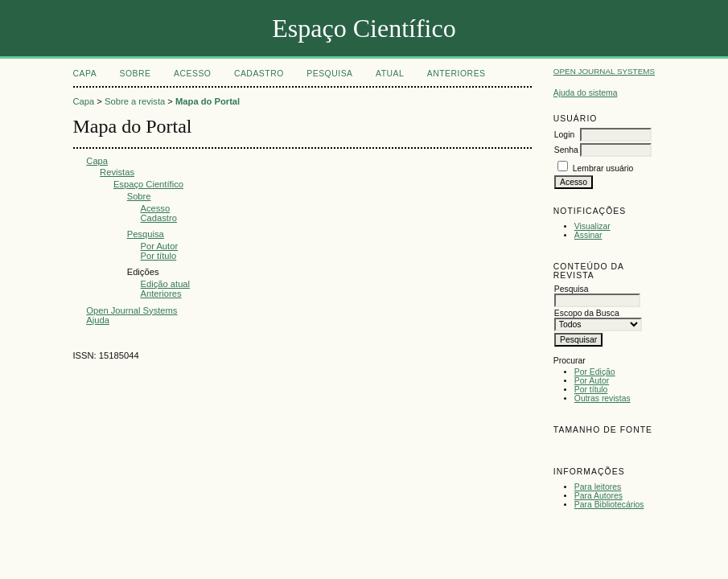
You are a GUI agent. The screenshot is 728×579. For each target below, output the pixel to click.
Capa (85, 74)
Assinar (588, 235)
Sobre (136, 74)
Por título (591, 390)
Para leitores (598, 487)
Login (564, 135)
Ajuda (98, 320)
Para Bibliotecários (609, 505)
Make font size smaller (568, 448)
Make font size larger (619, 448)
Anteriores (457, 74)
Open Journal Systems (604, 71)
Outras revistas (603, 398)
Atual (390, 74)
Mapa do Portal (208, 101)
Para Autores (598, 496)
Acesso (192, 74)
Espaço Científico (148, 184)
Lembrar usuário (603, 168)
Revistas (117, 172)
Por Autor (592, 381)
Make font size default (594, 448)
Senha (566, 150)
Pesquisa (329, 74)
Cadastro (259, 74)
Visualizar (592, 226)
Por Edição (595, 372)
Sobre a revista (135, 101)
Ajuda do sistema (586, 93)
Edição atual (165, 284)
